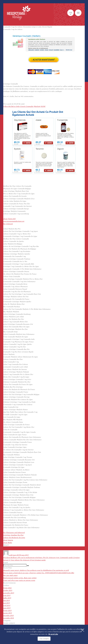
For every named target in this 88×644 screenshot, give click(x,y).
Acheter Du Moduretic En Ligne (14, 538)
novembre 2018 (9, 618)
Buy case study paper (10, 575)
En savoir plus (53, 634)
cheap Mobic (8, 543)
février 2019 (7, 611)
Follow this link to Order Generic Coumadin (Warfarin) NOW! (24, 106)
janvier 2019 (8, 613)
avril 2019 (7, 606)
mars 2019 (7, 608)
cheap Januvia (8, 540)
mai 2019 (7, 603)
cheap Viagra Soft (9, 219)
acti (10, 555)
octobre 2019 (8, 590)
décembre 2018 (8, 616)
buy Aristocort (8, 224)
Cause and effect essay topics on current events (19, 580)
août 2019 (7, 595)
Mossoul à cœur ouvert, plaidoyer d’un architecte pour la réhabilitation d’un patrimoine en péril (36, 570)
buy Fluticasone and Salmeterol (14, 533)
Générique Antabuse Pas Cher (13, 535)
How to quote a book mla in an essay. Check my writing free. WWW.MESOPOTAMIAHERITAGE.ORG (39, 573)
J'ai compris (44, 639)
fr (71, 13)
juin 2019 (7, 601)
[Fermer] (83, 630)
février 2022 (7, 588)
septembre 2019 (9, 593)
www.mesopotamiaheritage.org (14, 221)
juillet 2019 (7, 598)
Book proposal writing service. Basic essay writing (20, 578)
